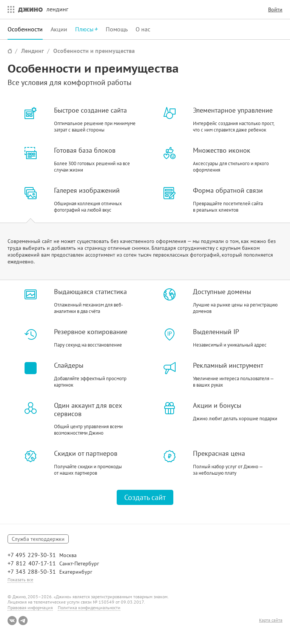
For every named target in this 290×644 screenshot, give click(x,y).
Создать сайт (145, 497)
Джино (30, 9)
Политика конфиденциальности (89, 608)
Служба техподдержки (38, 539)
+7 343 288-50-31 (32, 571)
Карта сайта (271, 620)
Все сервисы (9, 9)
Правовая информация (30, 608)
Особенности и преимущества (94, 51)
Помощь (117, 29)
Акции (59, 29)
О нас (143, 29)
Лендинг (32, 51)
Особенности (25, 29)
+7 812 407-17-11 (32, 563)
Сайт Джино (10, 51)
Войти (275, 9)
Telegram (23, 621)
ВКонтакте (12, 621)
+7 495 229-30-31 (32, 555)
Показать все (20, 580)
